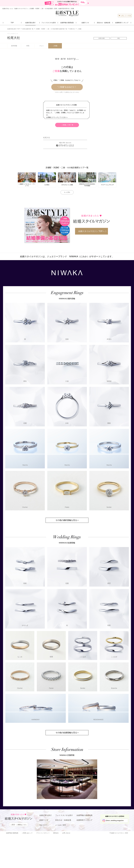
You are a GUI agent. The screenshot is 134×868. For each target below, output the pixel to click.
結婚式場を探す (46, 815)
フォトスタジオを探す (64, 815)
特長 (28, 46)
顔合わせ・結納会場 (63, 820)
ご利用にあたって (27, 833)
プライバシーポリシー (43, 833)
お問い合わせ (66, 833)
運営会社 (56, 833)
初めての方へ (44, 825)
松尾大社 (14, 38)
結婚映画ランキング (85, 820)
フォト (42, 46)
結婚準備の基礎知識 (85, 815)
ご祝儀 (55, 46)
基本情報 (14, 46)
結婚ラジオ (44, 820)
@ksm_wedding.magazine (115, 821)
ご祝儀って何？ (67, 125)
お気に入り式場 (125, 16)
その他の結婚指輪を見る (66, 733)
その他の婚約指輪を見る (66, 520)
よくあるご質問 (61, 825)
